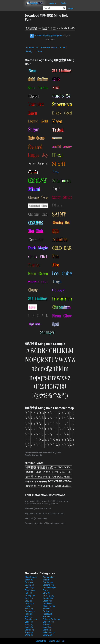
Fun (28, 593)
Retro (47, 617)
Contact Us (41, 641)
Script (29, 622)
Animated (49, 577)
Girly (46, 593)
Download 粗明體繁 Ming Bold (46, 36)
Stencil (29, 630)
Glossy (30, 595)
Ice (28, 606)
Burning (48, 582)
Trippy (29, 632)
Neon (47, 609)
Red (28, 617)
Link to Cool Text (57, 641)
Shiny (47, 624)
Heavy (29, 603)
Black (29, 580)
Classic (30, 588)
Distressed (50, 588)
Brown (29, 582)
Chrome (48, 585)
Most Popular (31, 577)
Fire (46, 590)
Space (29, 627)
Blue (47, 580)
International (32, 47)
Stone (47, 630)
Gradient (48, 598)
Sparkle (48, 627)
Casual (29, 585)
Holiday (48, 603)
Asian (63, 47)
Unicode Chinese (49, 47)
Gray (28, 601)
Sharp (29, 624)
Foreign (30, 51)
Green (47, 601)
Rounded (31, 619)
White (29, 635)
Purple (48, 614)
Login (71, 9)
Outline (48, 611)
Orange (30, 611)
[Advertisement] (12, 52)
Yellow (48, 635)
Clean (39, 51)
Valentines (49, 632)
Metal (29, 609)
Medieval (49, 606)
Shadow (48, 622)
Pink (29, 614)
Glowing (48, 595)
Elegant (30, 590)
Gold (29, 598)
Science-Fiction (51, 619)
